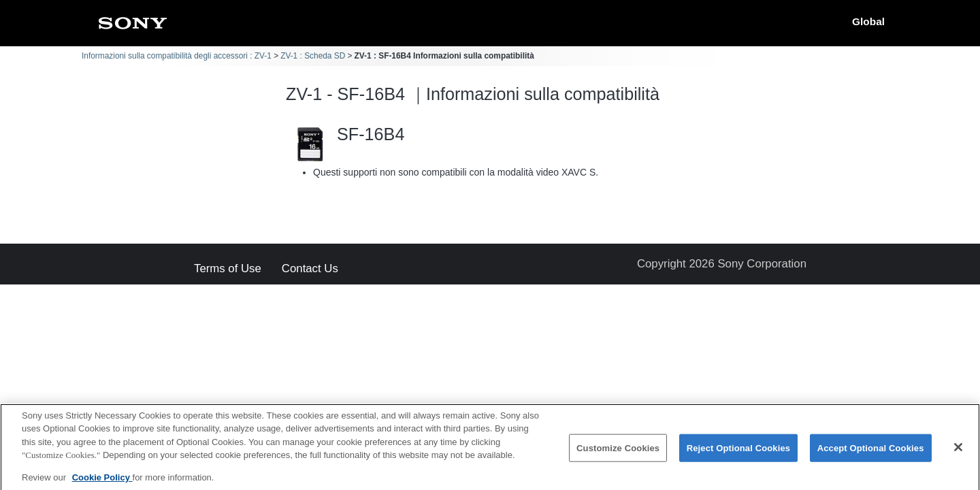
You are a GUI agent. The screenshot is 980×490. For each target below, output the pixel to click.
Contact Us (310, 269)
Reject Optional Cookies (739, 454)
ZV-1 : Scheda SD (313, 56)
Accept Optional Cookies (871, 454)
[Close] (958, 453)
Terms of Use (228, 269)
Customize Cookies (618, 454)
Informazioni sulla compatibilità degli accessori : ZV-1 (177, 56)
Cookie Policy (102, 484)
